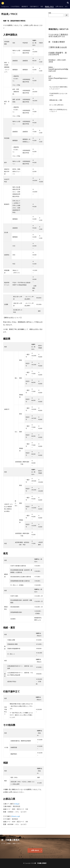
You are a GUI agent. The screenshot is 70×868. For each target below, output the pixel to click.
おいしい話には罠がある (56, 105)
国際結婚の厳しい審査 (56, 100)
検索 (50, 13)
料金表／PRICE (49, 6)
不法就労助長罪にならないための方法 (58, 94)
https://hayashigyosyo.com (58, 79)
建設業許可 (25, 6)
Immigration (5, 6)
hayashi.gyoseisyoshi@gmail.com (58, 70)
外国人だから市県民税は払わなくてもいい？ (58, 110)
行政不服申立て (34, 6)
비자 (66, 6)
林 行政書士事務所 (41, 863)
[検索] (67, 15)
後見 (42, 6)
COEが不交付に (15, 6)
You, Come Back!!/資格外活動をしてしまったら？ (58, 88)
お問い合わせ (59, 6)
